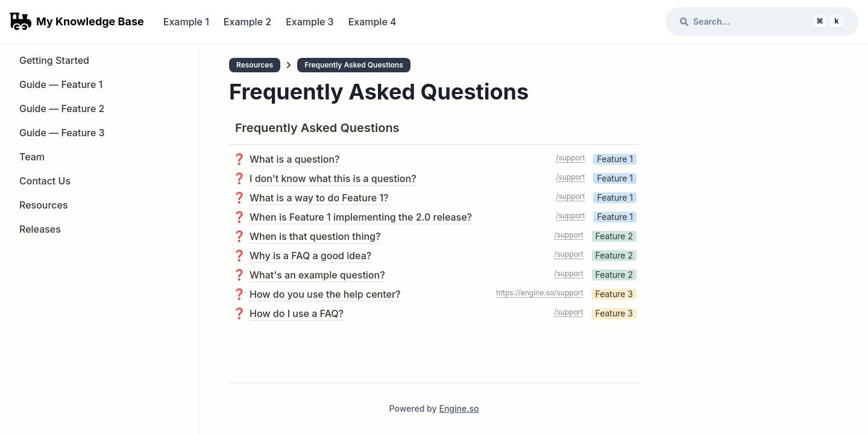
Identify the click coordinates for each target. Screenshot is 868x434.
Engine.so (459, 408)
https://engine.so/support (539, 293)
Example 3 (310, 22)
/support (570, 158)
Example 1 (186, 22)
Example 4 (373, 22)
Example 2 (247, 22)
